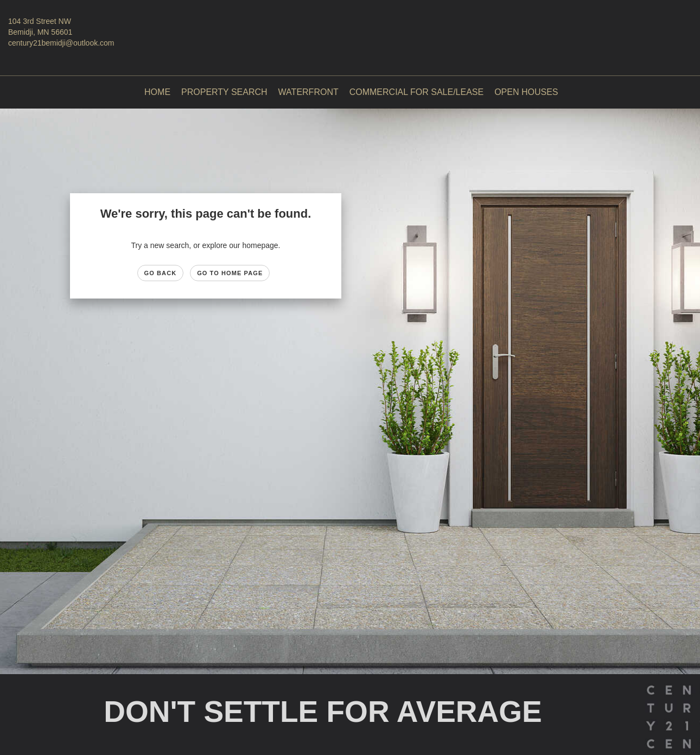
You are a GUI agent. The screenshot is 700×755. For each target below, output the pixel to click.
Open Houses (526, 92)
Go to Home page (230, 273)
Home (157, 92)
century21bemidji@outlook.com (61, 43)
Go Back (161, 273)
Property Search (224, 92)
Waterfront (308, 92)
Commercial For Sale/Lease (416, 92)
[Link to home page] (350, 29)
